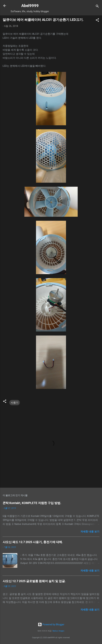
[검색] (97, 7)
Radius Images (58, 631)
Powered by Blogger (51, 624)
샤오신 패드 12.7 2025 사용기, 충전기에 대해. (33, 542)
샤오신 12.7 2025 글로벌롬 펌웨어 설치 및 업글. (34, 581)
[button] (97, 21)
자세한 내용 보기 (90, 532)
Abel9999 (30, 6)
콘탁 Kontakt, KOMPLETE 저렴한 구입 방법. (32, 503)
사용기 (15, 403)
